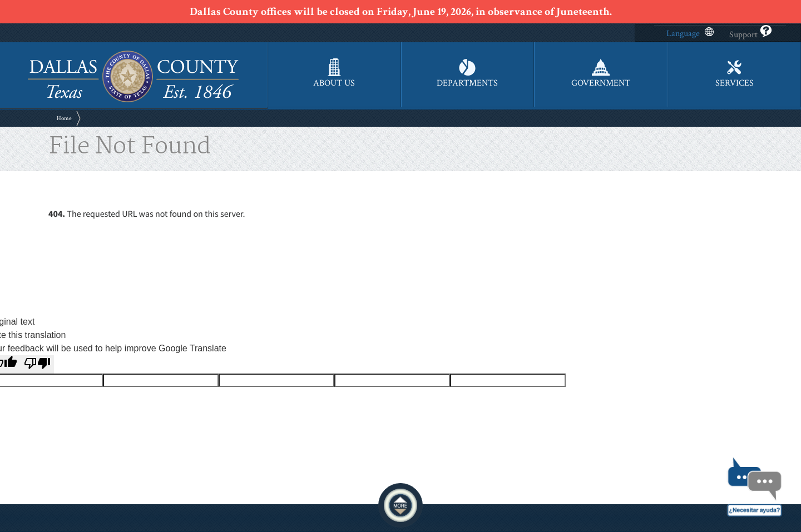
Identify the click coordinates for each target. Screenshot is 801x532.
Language (690, 34)
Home (64, 118)
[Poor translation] (37, 364)
